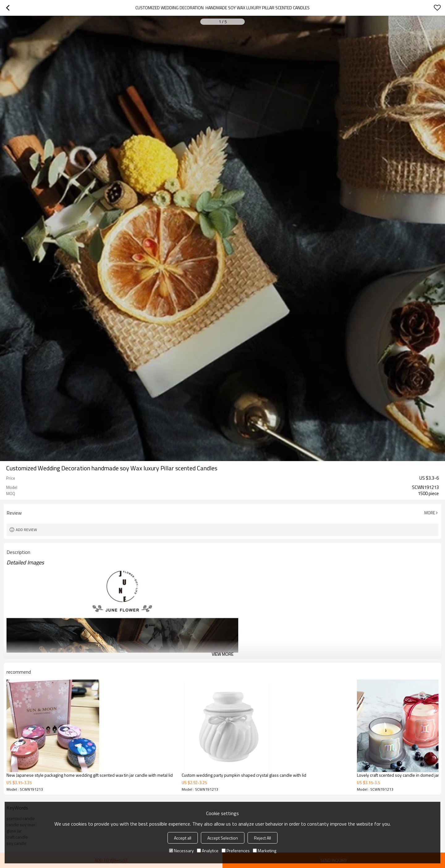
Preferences (236, 851)
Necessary (181, 851)
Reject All (263, 838)
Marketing (265, 851)
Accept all (183, 838)
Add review (26, 530)
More (430, 513)
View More (222, 654)
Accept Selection (223, 838)
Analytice (208, 851)
